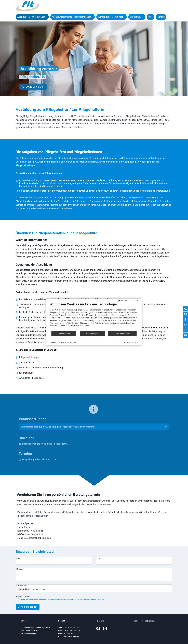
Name (18, 559)
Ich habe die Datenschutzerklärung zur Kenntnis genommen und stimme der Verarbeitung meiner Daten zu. (61, 599)
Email (99, 559)
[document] (94, 317)
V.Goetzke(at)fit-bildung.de (37, 538)
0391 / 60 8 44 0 (72, 628)
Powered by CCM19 (131, 343)
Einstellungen (92, 334)
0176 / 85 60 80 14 (72, 631)
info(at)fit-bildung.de (73, 637)
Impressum (138, 621)
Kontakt (161, 17)
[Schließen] (138, 301)
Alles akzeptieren (122, 334)
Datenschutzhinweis (68, 342)
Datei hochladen (22, 586)
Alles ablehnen (64, 334)
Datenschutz (150, 621)
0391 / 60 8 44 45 (34, 531)
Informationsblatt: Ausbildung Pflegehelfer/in (45, 444)
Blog (151, 17)
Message (20, 569)
